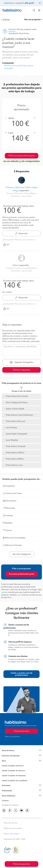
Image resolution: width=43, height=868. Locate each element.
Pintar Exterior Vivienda (16, 446)
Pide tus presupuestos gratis (22, 156)
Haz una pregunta (32, 20)
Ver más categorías (22, 554)
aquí (3, 592)
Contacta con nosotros (10, 805)
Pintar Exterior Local (14, 465)
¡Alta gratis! (29, 3)
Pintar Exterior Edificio (15, 453)
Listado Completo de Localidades (15, 781)
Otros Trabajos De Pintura (17, 403)
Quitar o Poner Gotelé (15, 409)
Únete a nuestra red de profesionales (21, 674)
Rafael (16, 265)
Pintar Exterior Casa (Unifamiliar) (19, 415)
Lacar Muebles (12, 440)
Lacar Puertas (11, 428)
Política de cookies (11, 834)
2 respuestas (8, 63)
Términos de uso (10, 823)
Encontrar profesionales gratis (22, 574)
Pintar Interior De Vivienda (17, 396)
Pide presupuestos (22, 864)
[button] (21, 751)
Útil (6, 245)
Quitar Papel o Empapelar (17, 434)
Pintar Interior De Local (15, 421)
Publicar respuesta (21, 370)
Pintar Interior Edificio (15, 459)
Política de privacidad (13, 828)
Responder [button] (22, 234)
